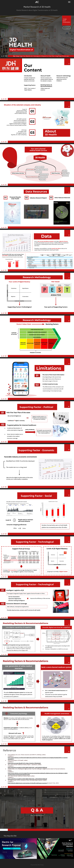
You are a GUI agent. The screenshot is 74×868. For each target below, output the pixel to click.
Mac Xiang (41, 865)
